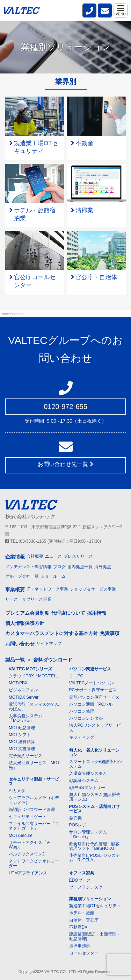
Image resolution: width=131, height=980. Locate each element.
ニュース (53, 556)
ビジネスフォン (23, 690)
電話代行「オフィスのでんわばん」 (34, 707)
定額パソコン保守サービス (94, 697)
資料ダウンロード (53, 660)
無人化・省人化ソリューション (94, 752)
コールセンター (84, 953)
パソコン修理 (82, 711)
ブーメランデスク (86, 887)
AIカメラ (17, 791)
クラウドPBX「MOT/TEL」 (35, 676)
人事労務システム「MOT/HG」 (26, 718)
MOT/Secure (21, 836)
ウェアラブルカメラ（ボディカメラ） (34, 800)
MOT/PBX (18, 683)
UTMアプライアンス (28, 873)
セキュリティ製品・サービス (34, 781)
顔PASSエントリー (87, 788)
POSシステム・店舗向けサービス (94, 809)
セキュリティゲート (28, 817)
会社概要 (35, 556)
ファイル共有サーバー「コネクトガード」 (34, 826)
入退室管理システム (88, 774)
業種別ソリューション (90, 899)
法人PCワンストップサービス (95, 728)
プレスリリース (78, 556)
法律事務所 (80, 946)
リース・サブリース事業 (28, 599)
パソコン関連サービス (90, 669)
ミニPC (76, 676)
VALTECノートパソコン (92, 683)
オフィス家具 (82, 873)
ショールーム (53, 576)
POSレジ (78, 825)
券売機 (75, 818)
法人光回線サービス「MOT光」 (34, 765)
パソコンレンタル (86, 718)
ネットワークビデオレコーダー (34, 863)
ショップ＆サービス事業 (93, 589)
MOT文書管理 (22, 749)
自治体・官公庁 (84, 920)
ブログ (59, 567)
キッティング (82, 737)
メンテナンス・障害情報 (28, 567)
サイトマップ (49, 643)
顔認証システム (84, 781)
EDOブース (80, 880)
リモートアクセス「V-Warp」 (30, 845)
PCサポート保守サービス (93, 690)
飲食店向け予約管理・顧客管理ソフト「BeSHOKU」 (94, 846)
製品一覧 (15, 660)
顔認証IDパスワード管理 (32, 810)
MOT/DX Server (24, 697)
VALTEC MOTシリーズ (30, 669)
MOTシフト (20, 735)
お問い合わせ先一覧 (65, 464)
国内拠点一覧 (80, 567)
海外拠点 (103, 567)
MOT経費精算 (22, 742)
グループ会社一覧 (22, 576)
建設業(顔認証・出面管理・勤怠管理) (95, 936)
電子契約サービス (26, 756)
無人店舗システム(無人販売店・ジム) (95, 797)
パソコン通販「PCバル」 (93, 704)
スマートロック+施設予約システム (96, 764)
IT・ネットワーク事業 (47, 589)
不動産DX (78, 927)
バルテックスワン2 (27, 854)
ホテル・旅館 (82, 913)
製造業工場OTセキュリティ (95, 906)
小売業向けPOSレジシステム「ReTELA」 (94, 858)
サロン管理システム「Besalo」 (88, 834)
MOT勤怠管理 (22, 728)
